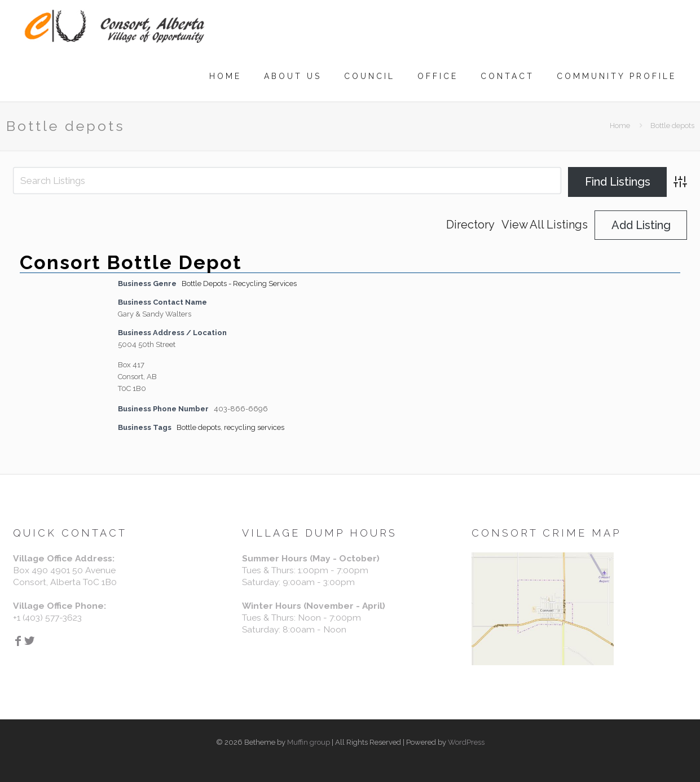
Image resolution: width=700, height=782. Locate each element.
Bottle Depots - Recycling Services (239, 284)
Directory (470, 225)
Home (620, 126)
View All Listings (545, 225)
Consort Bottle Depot (131, 262)
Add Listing (641, 225)
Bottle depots (199, 427)
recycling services (254, 427)
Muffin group (309, 742)
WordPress (466, 742)
